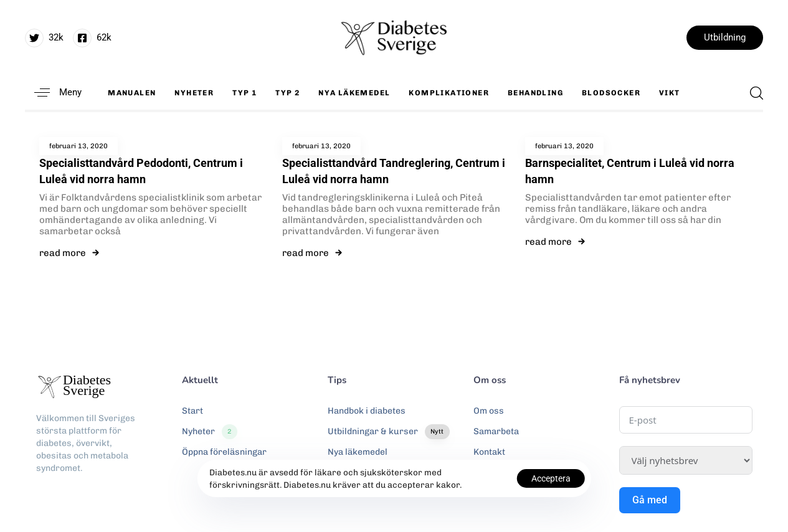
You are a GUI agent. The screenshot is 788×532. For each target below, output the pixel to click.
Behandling (535, 93)
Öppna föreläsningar (224, 452)
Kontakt (489, 452)
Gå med (650, 500)
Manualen (132, 93)
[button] (53, 93)
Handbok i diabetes (367, 411)
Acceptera (551, 478)
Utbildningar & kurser (389, 432)
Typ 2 (287, 93)
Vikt (670, 93)
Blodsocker (611, 93)
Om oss (489, 411)
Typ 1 (244, 93)
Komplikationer (449, 93)
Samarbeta (496, 431)
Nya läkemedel (354, 93)
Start (192, 411)
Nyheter (194, 93)
